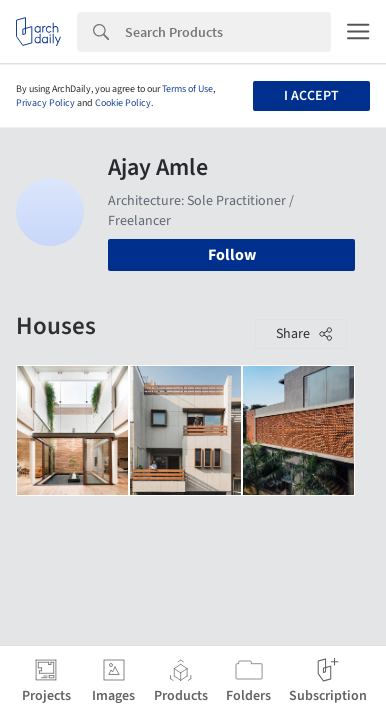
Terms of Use (187, 89)
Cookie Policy (123, 103)
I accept (311, 96)
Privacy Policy (45, 103)
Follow (232, 255)
